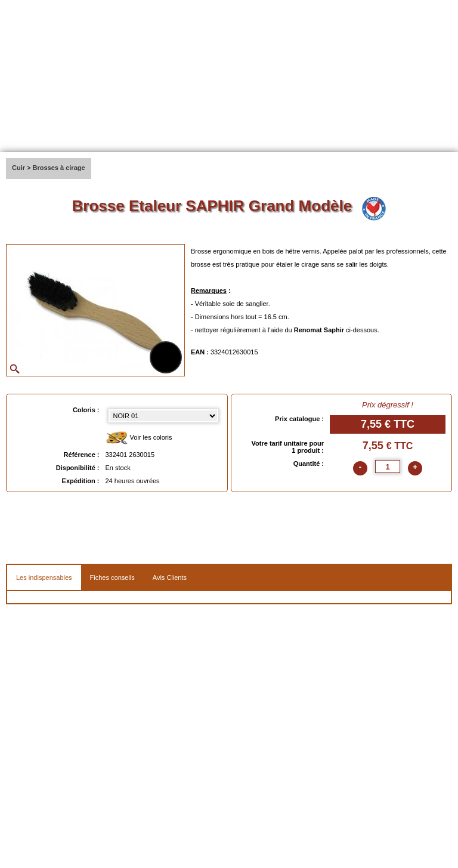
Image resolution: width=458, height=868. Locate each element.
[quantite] (388, 467)
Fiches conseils (112, 577)
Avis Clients (170, 577)
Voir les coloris (139, 438)
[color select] (163, 416)
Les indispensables (44, 577)
